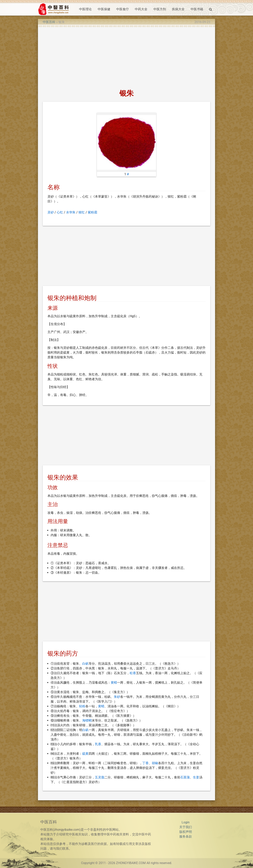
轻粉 (82, 706)
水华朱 (71, 212)
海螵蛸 (87, 720)
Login (186, 822)
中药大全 (141, 9)
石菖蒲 (185, 777)
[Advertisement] (126, 57)
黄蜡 (114, 683)
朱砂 (117, 697)
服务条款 (186, 837)
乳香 (98, 744)
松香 (133, 673)
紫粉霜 (93, 212)
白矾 (85, 664)
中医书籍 (197, 9)
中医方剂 (160, 9)
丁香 (145, 763)
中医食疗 (123, 9)
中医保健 (104, 9)
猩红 (82, 212)
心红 (60, 212)
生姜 (196, 777)
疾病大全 (178, 9)
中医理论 (85, 9)
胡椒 (155, 763)
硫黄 (85, 754)
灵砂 (51, 212)
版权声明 (186, 832)
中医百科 (49, 22)
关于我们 (186, 827)
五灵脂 (100, 777)
